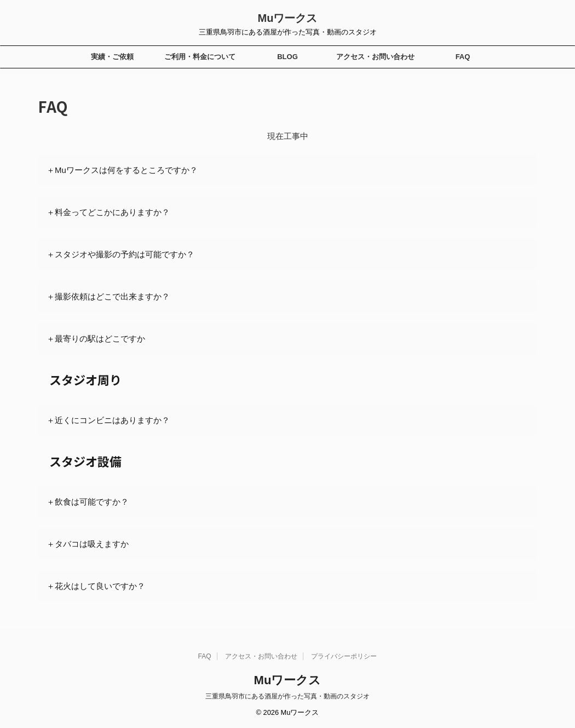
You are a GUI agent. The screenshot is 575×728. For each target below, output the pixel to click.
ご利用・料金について (200, 57)
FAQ (463, 57)
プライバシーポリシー (344, 656)
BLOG (287, 57)
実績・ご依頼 (112, 57)
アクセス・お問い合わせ (375, 57)
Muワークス (288, 18)
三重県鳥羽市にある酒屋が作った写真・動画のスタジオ (287, 696)
